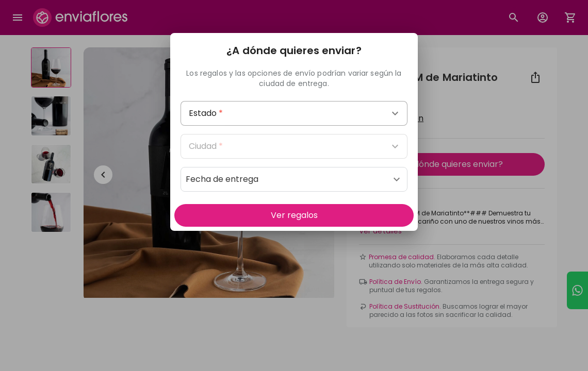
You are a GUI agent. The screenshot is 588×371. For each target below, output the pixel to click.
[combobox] (294, 113)
